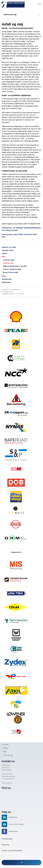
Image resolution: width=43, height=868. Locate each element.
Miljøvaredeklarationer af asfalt (15, 266)
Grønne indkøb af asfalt (12, 269)
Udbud (4, 253)
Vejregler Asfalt (8, 250)
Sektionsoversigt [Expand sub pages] (21, 15)
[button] (21, 863)
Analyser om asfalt (9, 247)
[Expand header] (40, 4)
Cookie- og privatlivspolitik (12, 851)
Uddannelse (6, 282)
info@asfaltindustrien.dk (8, 776)
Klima (4, 276)
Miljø (4, 257)
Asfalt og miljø (9, 260)
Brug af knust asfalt (11, 272)
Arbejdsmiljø (7, 279)
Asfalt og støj (8, 263)
